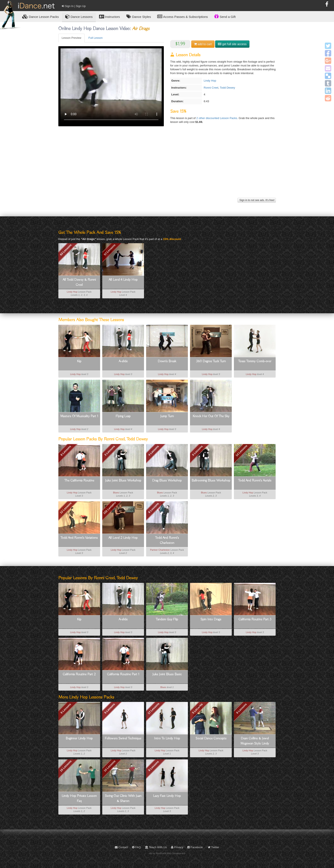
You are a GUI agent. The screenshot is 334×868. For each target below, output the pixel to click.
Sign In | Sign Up (74, 6)
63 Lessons (66, 250)
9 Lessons (66, 708)
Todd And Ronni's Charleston (167, 540)
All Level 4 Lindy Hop (123, 280)
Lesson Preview (72, 38)
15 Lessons (66, 766)
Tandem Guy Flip (167, 619)
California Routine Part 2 (79, 674)
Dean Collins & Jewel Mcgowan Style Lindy (255, 741)
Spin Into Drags (211, 619)
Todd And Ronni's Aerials (255, 481)
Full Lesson (95, 38)
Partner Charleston (160, 550)
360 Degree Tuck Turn (211, 361)
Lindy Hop (210, 81)
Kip (79, 361)
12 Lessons (66, 508)
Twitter (214, 847)
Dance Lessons (79, 17)
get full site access (232, 44)
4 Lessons (154, 451)
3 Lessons (110, 451)
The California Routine (79, 481)
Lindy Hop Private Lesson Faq (79, 799)
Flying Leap (123, 416)
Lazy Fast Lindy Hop (167, 796)
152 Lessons (110, 508)
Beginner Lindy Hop (79, 739)
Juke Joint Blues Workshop (123, 481)
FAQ (136, 847)
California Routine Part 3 (255, 619)
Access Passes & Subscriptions (182, 17)
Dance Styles (139, 17)
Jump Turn (167, 416)
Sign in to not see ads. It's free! (257, 200)
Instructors (109, 17)
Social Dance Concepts (211, 739)
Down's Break (167, 361)
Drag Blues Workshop (167, 481)
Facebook (195, 847)
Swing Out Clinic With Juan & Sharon (123, 799)
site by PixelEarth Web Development (167, 853)
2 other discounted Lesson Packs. (218, 118)
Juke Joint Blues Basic (167, 674)
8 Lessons (66, 450)
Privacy (177, 847)
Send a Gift (225, 16)
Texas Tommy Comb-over (255, 361)
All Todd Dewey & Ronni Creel (79, 282)
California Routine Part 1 (123, 674)
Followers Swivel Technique (123, 739)
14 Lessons (241, 451)
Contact (121, 847)
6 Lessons (154, 508)
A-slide (123, 361)
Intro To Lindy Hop (167, 739)
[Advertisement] (167, 167)
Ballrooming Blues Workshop (211, 481)
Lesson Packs (40, 17)
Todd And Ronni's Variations (79, 538)
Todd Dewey (227, 88)
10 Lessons (110, 766)
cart (203, 44)
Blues (116, 493)
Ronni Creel (211, 88)
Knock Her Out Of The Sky (211, 416)
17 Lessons (153, 709)
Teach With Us (156, 847)
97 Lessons (110, 250)
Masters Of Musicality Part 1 (79, 416)
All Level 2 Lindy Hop (123, 538)
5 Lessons (197, 451)
